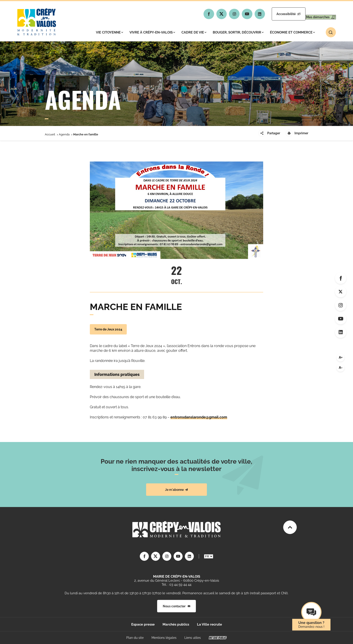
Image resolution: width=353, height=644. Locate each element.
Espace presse (143, 624)
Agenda (64, 134)
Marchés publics (176, 624)
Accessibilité (276, 14)
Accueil (50, 134)
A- (341, 368)
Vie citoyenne (110, 32)
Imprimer (297, 133)
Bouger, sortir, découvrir (238, 32)
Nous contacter (176, 606)
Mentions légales (164, 638)
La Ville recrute (209, 624)
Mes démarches (317, 14)
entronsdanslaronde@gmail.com (199, 417)
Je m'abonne (176, 490)
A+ (341, 357)
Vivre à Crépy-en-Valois (152, 32)
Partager (269, 133)
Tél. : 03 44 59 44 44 (176, 585)
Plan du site (135, 638)
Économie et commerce (292, 32)
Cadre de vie (194, 32)
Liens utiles (193, 638)
